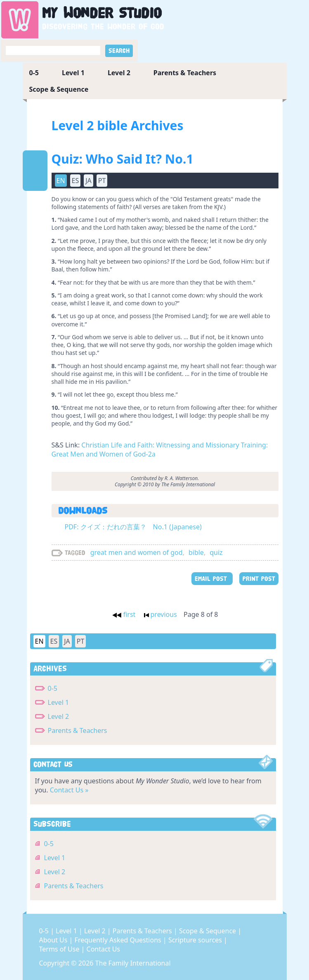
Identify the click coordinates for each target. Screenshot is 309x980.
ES (75, 181)
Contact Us (103, 949)
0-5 (34, 73)
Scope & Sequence (59, 89)
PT (102, 181)
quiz (216, 552)
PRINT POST (259, 579)
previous (160, 614)
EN (61, 181)
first (124, 614)
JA (88, 181)
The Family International (133, 963)
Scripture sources (196, 940)
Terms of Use (60, 949)
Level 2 (119, 73)
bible (196, 552)
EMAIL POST (212, 579)
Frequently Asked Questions (119, 940)
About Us (54, 940)
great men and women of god (137, 552)
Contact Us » (69, 790)
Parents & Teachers (185, 73)
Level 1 (73, 73)
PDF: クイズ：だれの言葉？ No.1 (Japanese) (133, 527)
